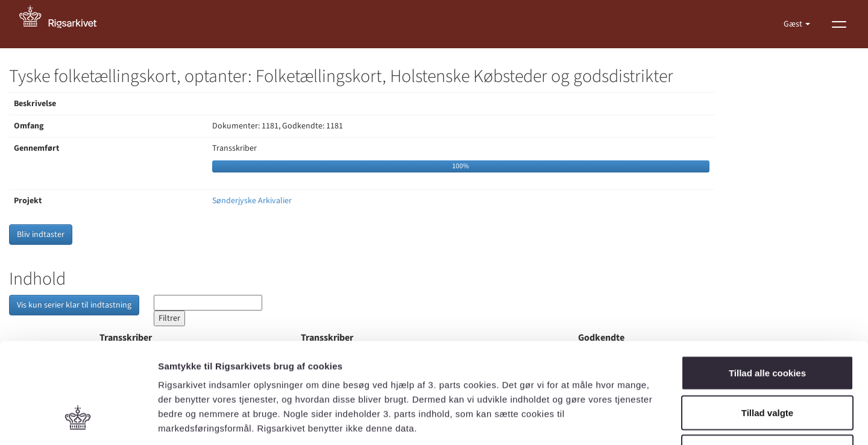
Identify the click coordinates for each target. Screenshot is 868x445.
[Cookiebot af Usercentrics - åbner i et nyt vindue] (78, 421)
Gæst (794, 24)
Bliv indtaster (41, 235)
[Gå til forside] (64, 24)
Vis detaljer (627, 421)
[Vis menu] (839, 24)
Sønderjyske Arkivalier (252, 201)
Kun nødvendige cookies (767, 366)
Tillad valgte (767, 327)
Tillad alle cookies (767, 287)
